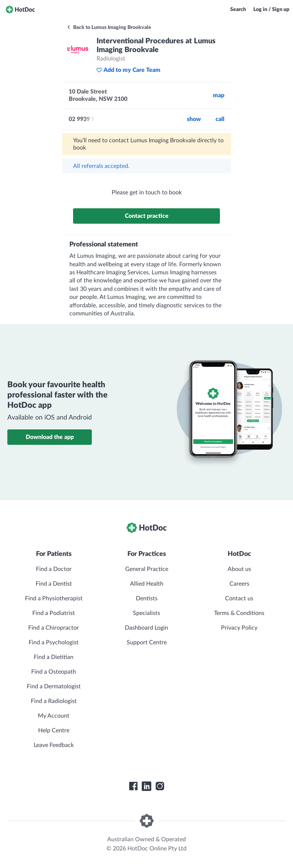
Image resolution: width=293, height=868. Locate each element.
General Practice (147, 569)
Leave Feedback (54, 745)
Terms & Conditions (239, 613)
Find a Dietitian (54, 657)
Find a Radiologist (54, 701)
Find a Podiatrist (54, 613)
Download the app (50, 437)
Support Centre (147, 642)
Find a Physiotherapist (54, 598)
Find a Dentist (54, 584)
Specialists (146, 613)
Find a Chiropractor (54, 628)
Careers (239, 584)
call (220, 119)
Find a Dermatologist (54, 686)
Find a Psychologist (54, 642)
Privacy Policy (239, 628)
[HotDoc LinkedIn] (146, 786)
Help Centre (54, 730)
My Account (54, 716)
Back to (109, 28)
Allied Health (147, 584)
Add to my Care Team (128, 70)
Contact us (239, 598)
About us (239, 569)
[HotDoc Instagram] (160, 786)
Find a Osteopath (54, 672)
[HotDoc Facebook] (133, 786)
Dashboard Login (146, 628)
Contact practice (147, 216)
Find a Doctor (54, 569)
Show (194, 119)
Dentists (147, 598)
